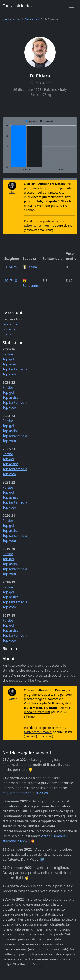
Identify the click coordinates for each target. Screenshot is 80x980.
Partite (8, 354)
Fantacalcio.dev (18, 6)
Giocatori (32, 19)
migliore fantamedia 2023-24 (25, 793)
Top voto (9, 374)
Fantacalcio (11, 19)
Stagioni (9, 334)
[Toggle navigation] (72, 6)
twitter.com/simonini (38, 226)
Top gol (8, 359)
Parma (30, 267)
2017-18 (11, 281)
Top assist (10, 364)
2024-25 (11, 267)
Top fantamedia (15, 369)
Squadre (9, 329)
